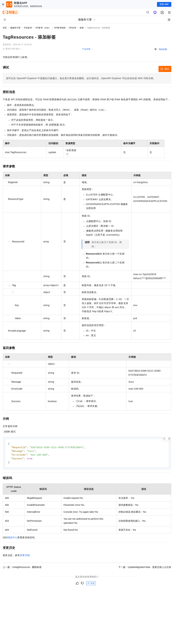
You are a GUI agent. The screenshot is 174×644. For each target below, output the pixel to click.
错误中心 (13, 538)
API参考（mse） (43, 28)
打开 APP (164, 4)
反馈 (91, 584)
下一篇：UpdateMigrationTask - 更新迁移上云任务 (145, 568)
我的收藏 (163, 49)
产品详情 (86, 49)
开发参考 (28, 28)
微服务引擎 (15, 28)
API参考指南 (60, 28)
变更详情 (25, 556)
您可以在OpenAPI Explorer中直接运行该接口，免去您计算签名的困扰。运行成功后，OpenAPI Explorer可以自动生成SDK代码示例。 (81, 78)
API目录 (72, 28)
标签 (82, 28)
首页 (5, 28)
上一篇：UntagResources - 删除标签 (22, 568)
